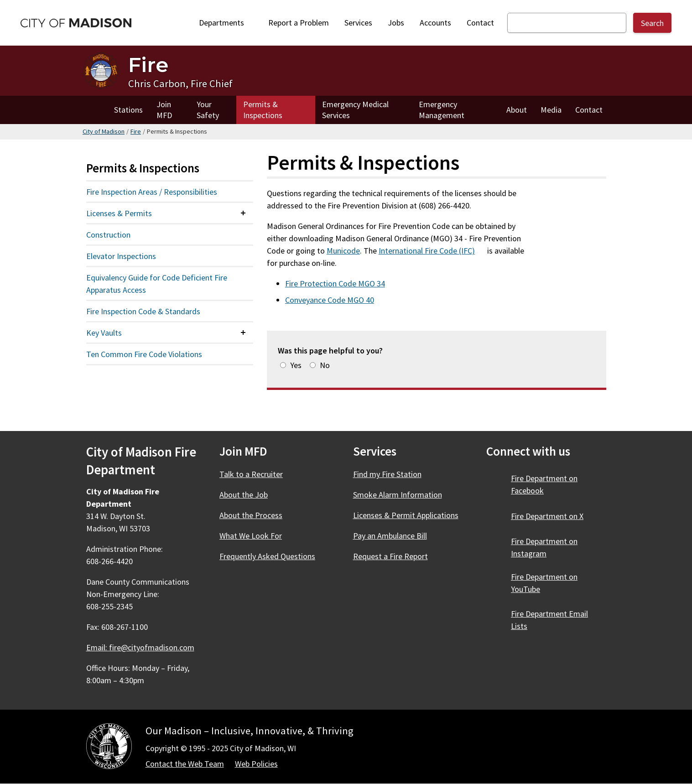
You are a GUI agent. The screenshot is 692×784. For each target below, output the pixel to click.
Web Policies (256, 764)
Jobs (396, 23)
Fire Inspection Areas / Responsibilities (152, 192)
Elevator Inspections (121, 256)
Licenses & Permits (119, 213)
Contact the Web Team (185, 764)
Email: (141, 647)
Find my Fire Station (387, 474)
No (325, 365)
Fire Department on (552, 516)
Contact (480, 23)
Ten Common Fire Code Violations (144, 354)
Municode (343, 251)
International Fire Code (432, 251)
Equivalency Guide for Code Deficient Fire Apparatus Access (157, 284)
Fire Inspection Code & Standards (143, 311)
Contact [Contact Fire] (589, 110)
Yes (296, 365)
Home (95, 110)
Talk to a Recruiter (251, 474)
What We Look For (251, 536)
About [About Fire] (517, 110)
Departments (224, 25)
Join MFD (164, 110)
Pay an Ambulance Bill (390, 536)
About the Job (244, 495)
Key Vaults (104, 333)
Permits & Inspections (263, 110)
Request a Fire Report (390, 556)
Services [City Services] (358, 23)
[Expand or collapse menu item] (243, 213)
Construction (108, 235)
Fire (136, 131)
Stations (128, 110)
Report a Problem (299, 23)
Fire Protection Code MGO (340, 283)
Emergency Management (442, 110)
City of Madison (104, 131)
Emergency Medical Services (355, 110)
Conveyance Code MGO (335, 300)
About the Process (251, 515)
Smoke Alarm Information (398, 495)
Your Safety (208, 110)
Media (551, 110)
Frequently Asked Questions (267, 556)
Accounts (435, 23)
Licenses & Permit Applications (406, 515)
